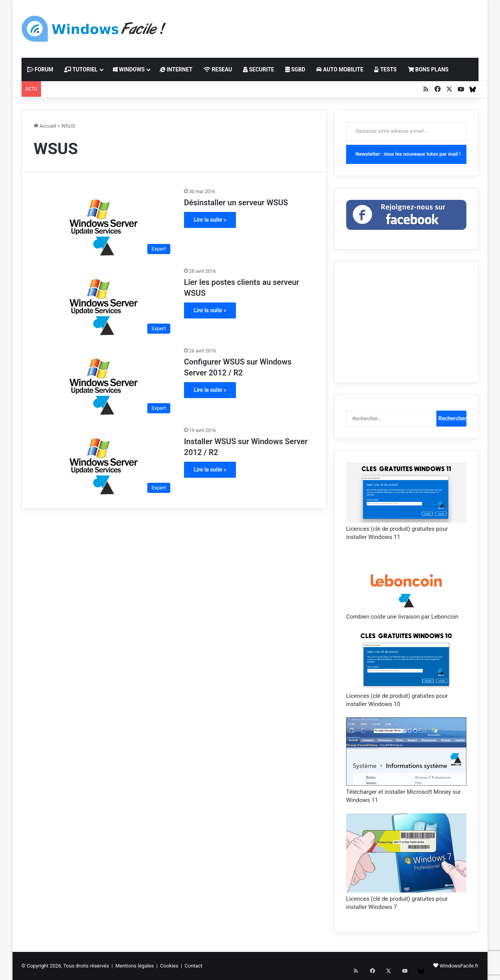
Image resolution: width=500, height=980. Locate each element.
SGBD (295, 69)
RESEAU (218, 69)
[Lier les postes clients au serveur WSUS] (104, 302)
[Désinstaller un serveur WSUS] (104, 223)
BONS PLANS (428, 69)
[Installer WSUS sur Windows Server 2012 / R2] (104, 462)
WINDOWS (129, 69)
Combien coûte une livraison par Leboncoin (402, 617)
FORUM (40, 69)
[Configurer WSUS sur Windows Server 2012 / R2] (104, 382)
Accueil (45, 126)
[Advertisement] (328, 25)
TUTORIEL (81, 69)
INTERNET (176, 69)
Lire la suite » (210, 220)
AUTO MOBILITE (340, 69)
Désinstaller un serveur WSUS (236, 203)
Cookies (169, 966)
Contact (194, 966)
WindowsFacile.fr (459, 966)
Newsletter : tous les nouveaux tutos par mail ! (408, 154)
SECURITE (259, 69)
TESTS (385, 69)
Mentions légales (135, 966)
